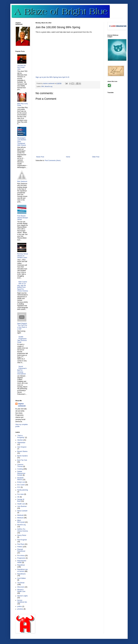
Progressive (21, 558)
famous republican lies (22, 601)
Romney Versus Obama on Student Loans (23, 256)
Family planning (23, 490)
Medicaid (20, 515)
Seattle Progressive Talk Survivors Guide (22, 340)
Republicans (21, 574)
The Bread (21, 583)
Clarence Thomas (20, 465)
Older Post (96, 157)
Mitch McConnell (21, 521)
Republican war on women (23, 570)
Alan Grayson (22, 447)
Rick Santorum (22, 181)
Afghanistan (21, 443)
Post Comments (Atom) (53, 160)
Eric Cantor (21, 485)
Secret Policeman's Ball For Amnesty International (22, 370)
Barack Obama (22, 451)
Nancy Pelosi (22, 535)
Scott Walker (22, 578)
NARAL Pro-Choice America (23, 530)
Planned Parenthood (21, 550)
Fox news (20, 494)
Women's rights (22, 596)
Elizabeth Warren (20, 479)
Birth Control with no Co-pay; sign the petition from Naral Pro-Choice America (23, 286)
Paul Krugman (22, 540)
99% (43, 86)
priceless (20, 609)
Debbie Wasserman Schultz (21, 473)
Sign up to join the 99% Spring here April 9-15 (52, 77)
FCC (19, 487)
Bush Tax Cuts (22, 460)
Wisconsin (21, 587)
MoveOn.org (49, 86)
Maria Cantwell (22, 511)
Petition (20, 547)
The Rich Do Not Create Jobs (22, 67)
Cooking (20, 469)
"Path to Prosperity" (21, 436)
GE (18, 497)
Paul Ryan (21, 544)
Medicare (20, 518)
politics (20, 606)
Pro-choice (21, 556)
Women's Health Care (21, 591)
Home (68, 157)
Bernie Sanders (23, 456)
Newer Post (40, 157)
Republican (21, 565)
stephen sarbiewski (22, 405)
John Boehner (22, 506)
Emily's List (21, 482)
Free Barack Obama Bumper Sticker (23, 218)
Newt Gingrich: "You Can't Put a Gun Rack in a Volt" (22, 326)
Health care (21, 504)
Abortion (20, 440)
